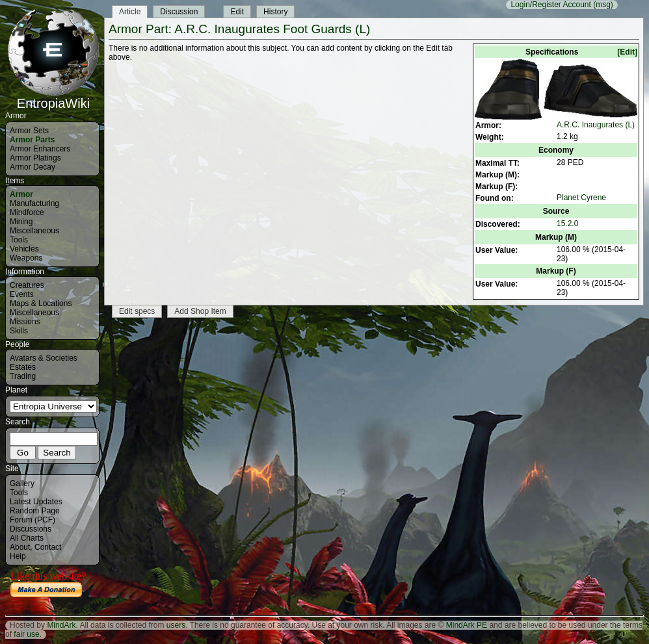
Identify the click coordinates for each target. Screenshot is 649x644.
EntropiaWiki (53, 97)
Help (18, 556)
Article (130, 12)
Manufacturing (34, 203)
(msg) (603, 5)
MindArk (61, 625)
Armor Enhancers (40, 149)
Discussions (31, 529)
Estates (23, 367)
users (176, 625)
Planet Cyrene (581, 198)
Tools (19, 240)
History (275, 12)
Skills (19, 331)
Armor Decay (33, 167)
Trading (23, 376)
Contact (48, 547)
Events (22, 294)
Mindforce (27, 213)
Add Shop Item (200, 311)
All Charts (27, 538)
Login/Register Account (550, 5)
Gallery (22, 483)
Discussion (179, 12)
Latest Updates (36, 502)
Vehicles (24, 249)
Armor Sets (29, 131)
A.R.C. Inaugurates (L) (596, 125)
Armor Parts (32, 140)
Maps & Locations (41, 303)
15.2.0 (567, 224)
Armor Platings (35, 158)
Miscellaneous (34, 231)
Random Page (35, 511)
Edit (237, 12)
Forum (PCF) (33, 520)
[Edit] (627, 52)
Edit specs (137, 311)
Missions (25, 322)
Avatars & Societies (44, 358)
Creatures (27, 285)
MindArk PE (467, 625)
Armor (21, 194)
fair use (26, 634)
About (20, 547)
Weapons (26, 258)
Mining (21, 222)
